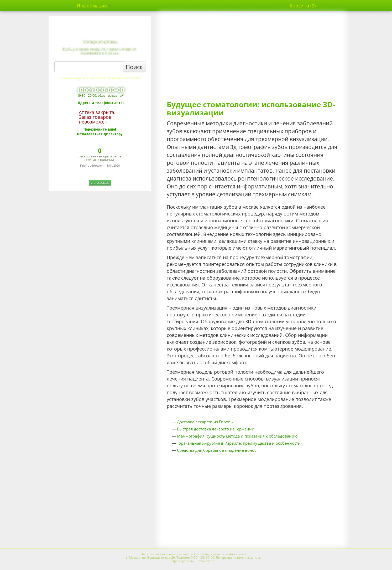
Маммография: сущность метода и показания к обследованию (237, 436)
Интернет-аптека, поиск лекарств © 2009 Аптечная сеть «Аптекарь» (193, 554)
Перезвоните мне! (100, 129)
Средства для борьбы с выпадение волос (217, 450)
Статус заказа (100, 183)
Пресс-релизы (183, 561)
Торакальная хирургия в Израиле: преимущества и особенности (239, 443)
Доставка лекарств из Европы (205, 422)
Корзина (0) (303, 6)
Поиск (134, 67)
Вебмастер (205, 561)
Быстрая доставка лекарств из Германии (216, 429)
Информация (94, 6)
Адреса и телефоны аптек (101, 102)
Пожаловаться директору (100, 134)
